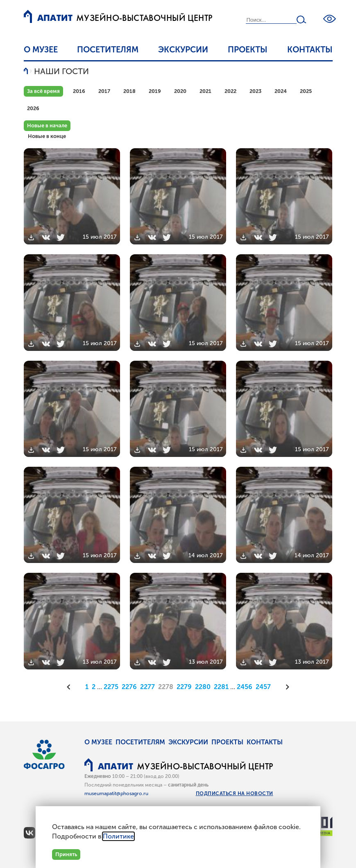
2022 (230, 91)
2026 (33, 108)
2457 (263, 687)
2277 (147, 687)
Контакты (310, 50)
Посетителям (108, 50)
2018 (129, 91)
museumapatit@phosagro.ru (116, 793)
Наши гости (61, 71)
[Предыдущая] (71, 687)
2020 (180, 91)
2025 (306, 91)
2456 (245, 687)
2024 (281, 91)
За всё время (43, 91)
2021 (205, 91)
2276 (129, 687)
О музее (41, 50)
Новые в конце (47, 136)
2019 (155, 91)
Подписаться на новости (235, 793)
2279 (184, 687)
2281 (221, 687)
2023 (255, 91)
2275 (111, 687)
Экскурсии (183, 50)
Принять (66, 854)
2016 (79, 91)
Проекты (248, 50)
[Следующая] (285, 687)
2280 (203, 687)
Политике (118, 836)
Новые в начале (47, 125)
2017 (104, 91)
